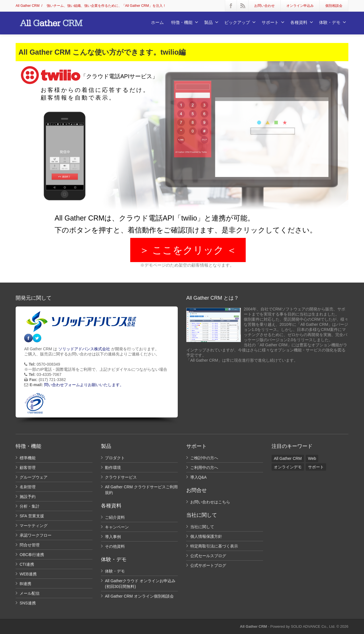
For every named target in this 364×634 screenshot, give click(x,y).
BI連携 (25, 584)
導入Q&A (198, 477)
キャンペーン (117, 527)
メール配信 (30, 593)
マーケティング (34, 526)
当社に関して (202, 527)
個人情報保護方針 (206, 536)
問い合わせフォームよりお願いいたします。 (84, 385)
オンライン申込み (300, 6)
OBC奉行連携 (32, 555)
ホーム (157, 22)
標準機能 (28, 458)
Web (312, 458)
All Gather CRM (28, 6)
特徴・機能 (185, 22)
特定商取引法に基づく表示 (214, 546)
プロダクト (115, 458)
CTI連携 (27, 564)
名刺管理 (28, 487)
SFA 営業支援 (32, 516)
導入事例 (113, 537)
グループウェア (34, 477)
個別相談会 (334, 6)
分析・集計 (30, 506)
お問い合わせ (264, 6)
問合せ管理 (30, 545)
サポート (273, 22)
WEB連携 (28, 574)
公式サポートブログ (208, 565)
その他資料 (115, 546)
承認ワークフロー (36, 535)
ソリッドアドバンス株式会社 (84, 349)
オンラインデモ (288, 467)
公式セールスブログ (208, 556)
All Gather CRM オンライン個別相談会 (139, 596)
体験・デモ (333, 22)
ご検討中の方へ (204, 458)
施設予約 (28, 497)
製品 (211, 22)
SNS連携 (28, 603)
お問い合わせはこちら (210, 502)
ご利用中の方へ (204, 468)
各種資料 (302, 22)
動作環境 (113, 468)
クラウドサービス (121, 477)
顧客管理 (28, 468)
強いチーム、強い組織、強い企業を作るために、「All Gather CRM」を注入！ (106, 6)
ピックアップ (240, 22)
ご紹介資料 (115, 517)
